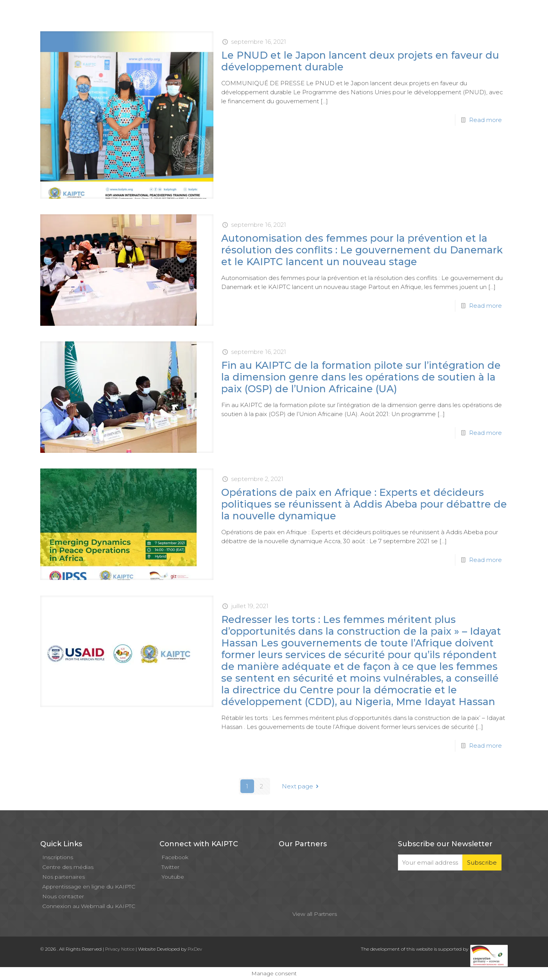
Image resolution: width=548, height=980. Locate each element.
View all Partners (315, 914)
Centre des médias (68, 867)
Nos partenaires (64, 877)
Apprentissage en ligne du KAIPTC (89, 887)
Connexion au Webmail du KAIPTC (89, 906)
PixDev (195, 949)
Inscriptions (58, 857)
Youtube (173, 877)
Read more (485, 120)
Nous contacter (63, 896)
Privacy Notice (120, 949)
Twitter (170, 867)
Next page (302, 786)
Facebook (175, 857)
